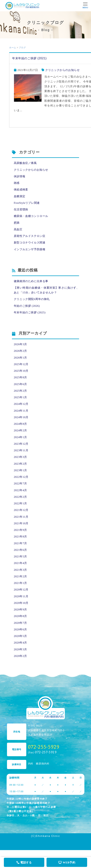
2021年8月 (20, 537)
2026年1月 (20, 358)
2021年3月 (20, 570)
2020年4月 (20, 643)
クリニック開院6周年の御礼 (32, 299)
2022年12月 (21, 477)
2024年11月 (21, 411)
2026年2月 (20, 351)
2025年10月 (21, 371)
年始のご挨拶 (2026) (27, 306)
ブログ (22, 48)
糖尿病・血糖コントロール (31, 216)
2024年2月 (20, 430)
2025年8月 (20, 377)
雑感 (17, 183)
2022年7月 (20, 483)
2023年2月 (20, 464)
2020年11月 (21, 596)
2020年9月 (20, 610)
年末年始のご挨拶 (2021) (29, 58)
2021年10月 (21, 523)
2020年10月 (21, 603)
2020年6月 (20, 629)
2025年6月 (20, 384)
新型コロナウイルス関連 (30, 243)
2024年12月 (21, 404)
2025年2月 (20, 391)
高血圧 (18, 229)
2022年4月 (20, 490)
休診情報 (19, 176)
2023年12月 (21, 444)
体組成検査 (21, 190)
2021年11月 (21, 517)
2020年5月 (20, 636)
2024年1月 (20, 437)
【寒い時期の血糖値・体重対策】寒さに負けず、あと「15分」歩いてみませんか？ (46, 290)
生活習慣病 (21, 209)
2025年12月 (21, 364)
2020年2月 (20, 656)
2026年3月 (20, 344)
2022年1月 (20, 503)
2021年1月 (20, 583)
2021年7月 (20, 543)
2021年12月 (21, 510)
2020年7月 (20, 623)
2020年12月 (21, 590)
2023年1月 (20, 470)
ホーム (13, 48)
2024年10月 (21, 417)
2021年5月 (20, 556)
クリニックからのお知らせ (62, 70)
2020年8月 (20, 616)
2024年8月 (20, 424)
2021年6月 (20, 550)
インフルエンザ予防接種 (30, 249)
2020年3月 (20, 649)
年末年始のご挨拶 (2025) (30, 312)
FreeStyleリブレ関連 (27, 203)
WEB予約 (67, 863)
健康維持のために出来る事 (31, 281)
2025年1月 (20, 397)
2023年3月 (20, 457)
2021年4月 (20, 563)
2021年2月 (20, 576)
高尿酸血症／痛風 (25, 163)
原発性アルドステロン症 (30, 236)
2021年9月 (20, 530)
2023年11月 (21, 450)
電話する (24, 863)
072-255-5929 (44, 747)
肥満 (17, 223)
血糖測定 (19, 196)
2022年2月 (20, 497)
